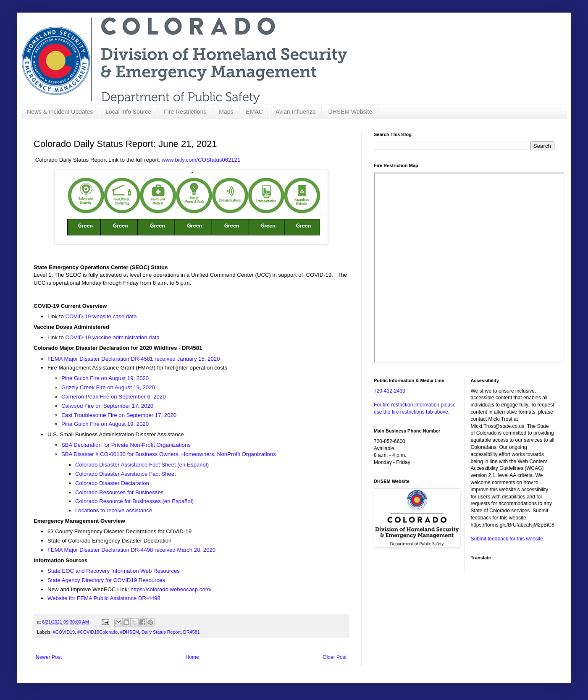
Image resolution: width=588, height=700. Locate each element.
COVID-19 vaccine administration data (113, 337)
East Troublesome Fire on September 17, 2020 (119, 415)
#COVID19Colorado (97, 632)
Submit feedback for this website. (508, 539)
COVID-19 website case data (102, 316)
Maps (226, 112)
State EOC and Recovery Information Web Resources (114, 571)
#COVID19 (64, 632)
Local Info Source (128, 112)
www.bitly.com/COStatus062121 (201, 160)
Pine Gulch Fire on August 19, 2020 (105, 378)
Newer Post (49, 657)
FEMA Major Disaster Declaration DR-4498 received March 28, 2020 (131, 550)
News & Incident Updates (60, 112)
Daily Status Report (161, 632)
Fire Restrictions (185, 112)
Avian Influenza (295, 112)
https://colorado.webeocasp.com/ (171, 589)
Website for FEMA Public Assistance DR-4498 (104, 598)
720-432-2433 (390, 391)
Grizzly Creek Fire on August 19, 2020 (108, 387)
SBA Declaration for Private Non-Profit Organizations (126, 445)
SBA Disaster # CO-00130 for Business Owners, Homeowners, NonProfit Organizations (169, 454)
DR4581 (192, 632)
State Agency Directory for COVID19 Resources (106, 580)
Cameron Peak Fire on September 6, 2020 (114, 397)
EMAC (255, 112)
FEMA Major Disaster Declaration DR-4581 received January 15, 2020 (134, 359)
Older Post (335, 657)
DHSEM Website (350, 112)
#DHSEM (130, 632)
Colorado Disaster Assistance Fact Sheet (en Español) (142, 465)
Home (192, 657)
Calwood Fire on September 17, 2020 (107, 406)
